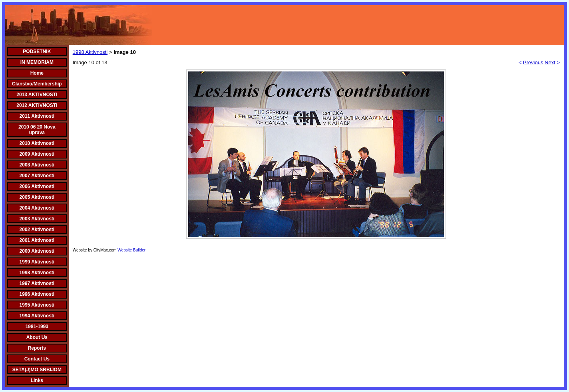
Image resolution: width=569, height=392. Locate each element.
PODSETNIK (37, 51)
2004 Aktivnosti (37, 208)
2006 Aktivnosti (37, 186)
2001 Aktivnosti (37, 240)
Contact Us (37, 359)
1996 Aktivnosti (37, 294)
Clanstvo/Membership (37, 84)
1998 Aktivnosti (37, 273)
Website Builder (131, 250)
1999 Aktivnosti (37, 262)
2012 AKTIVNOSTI (37, 105)
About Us (37, 337)
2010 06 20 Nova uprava (37, 130)
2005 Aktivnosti (37, 197)
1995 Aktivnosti (37, 305)
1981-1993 (37, 327)
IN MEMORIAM (37, 62)
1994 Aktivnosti (37, 316)
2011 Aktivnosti (37, 116)
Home (37, 73)
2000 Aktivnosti (37, 251)
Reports (37, 348)
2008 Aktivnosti (37, 165)
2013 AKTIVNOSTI (37, 95)
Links (37, 380)
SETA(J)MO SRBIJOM (37, 370)
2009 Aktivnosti (37, 154)
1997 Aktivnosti (37, 283)
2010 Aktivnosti (37, 143)
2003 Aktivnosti (37, 219)
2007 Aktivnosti (37, 176)
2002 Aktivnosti (37, 230)
